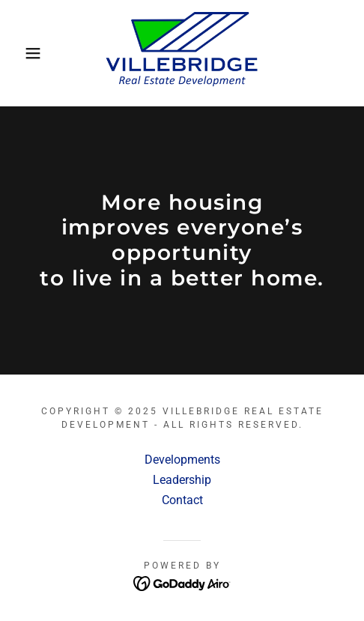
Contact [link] (182, 500)
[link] (182, 53)
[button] (26, 53)
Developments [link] (182, 460)
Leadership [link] (182, 480)
